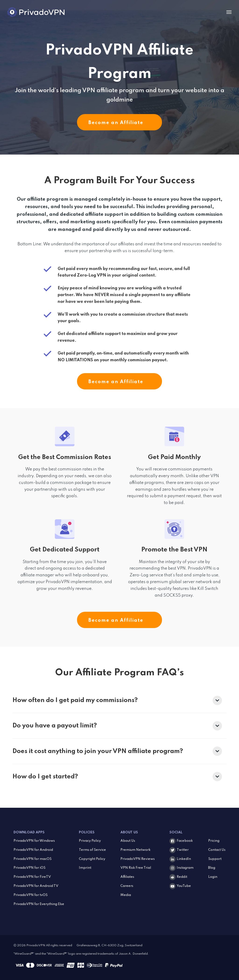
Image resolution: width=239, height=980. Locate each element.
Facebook (185, 841)
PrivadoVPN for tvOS (31, 895)
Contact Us (217, 850)
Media (126, 895)
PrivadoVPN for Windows (34, 841)
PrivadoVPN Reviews (138, 859)
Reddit (182, 877)
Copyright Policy (92, 859)
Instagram (185, 868)
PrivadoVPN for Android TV (36, 886)
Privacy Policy (90, 841)
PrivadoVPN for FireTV (32, 877)
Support (215, 859)
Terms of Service (92, 850)
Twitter (183, 850)
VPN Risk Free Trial (136, 868)
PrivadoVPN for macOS (33, 859)
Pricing (214, 841)
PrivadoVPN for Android (33, 850)
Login (213, 877)
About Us (128, 841)
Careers (127, 886)
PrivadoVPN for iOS (30, 868)
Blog (212, 868)
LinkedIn (184, 859)
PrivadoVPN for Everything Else (39, 904)
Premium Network (135, 850)
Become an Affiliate (119, 123)
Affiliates (127, 877)
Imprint (85, 868)
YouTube (184, 886)
